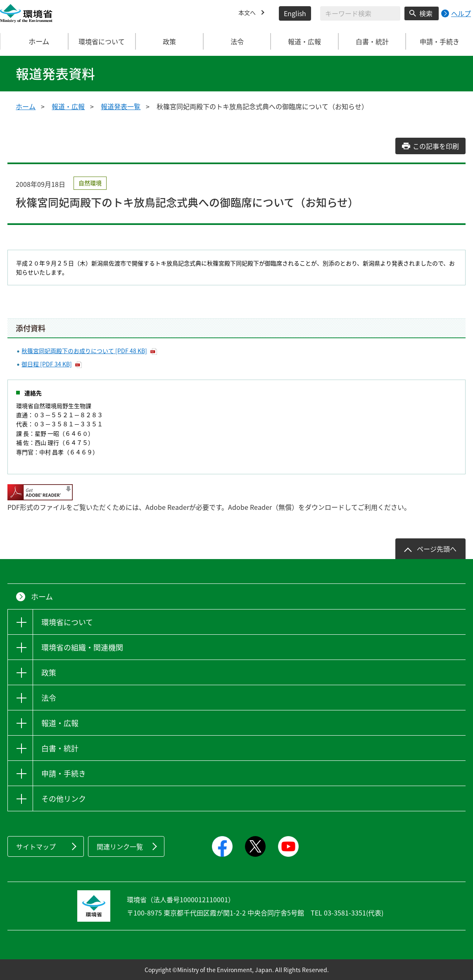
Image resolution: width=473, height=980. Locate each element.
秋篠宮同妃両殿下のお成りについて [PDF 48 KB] (84, 351)
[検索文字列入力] (360, 13)
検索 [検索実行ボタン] (426, 13)
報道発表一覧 (121, 106)
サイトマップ (36, 846)
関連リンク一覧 (120, 846)
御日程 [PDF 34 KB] (47, 364)
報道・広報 (68, 106)
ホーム (34, 41)
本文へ (248, 13)
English (295, 13)
